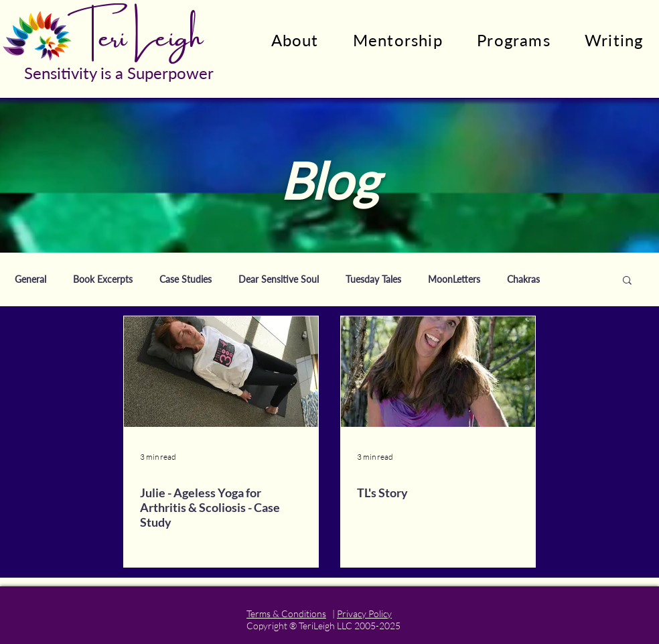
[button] (627, 281)
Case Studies (186, 279)
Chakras (523, 279)
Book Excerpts (103, 279)
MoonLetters (454, 279)
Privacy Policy (364, 614)
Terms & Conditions (286, 614)
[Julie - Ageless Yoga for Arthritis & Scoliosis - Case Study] (221, 372)
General (30, 279)
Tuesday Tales (373, 279)
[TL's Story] (438, 372)
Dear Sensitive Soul (279, 279)
